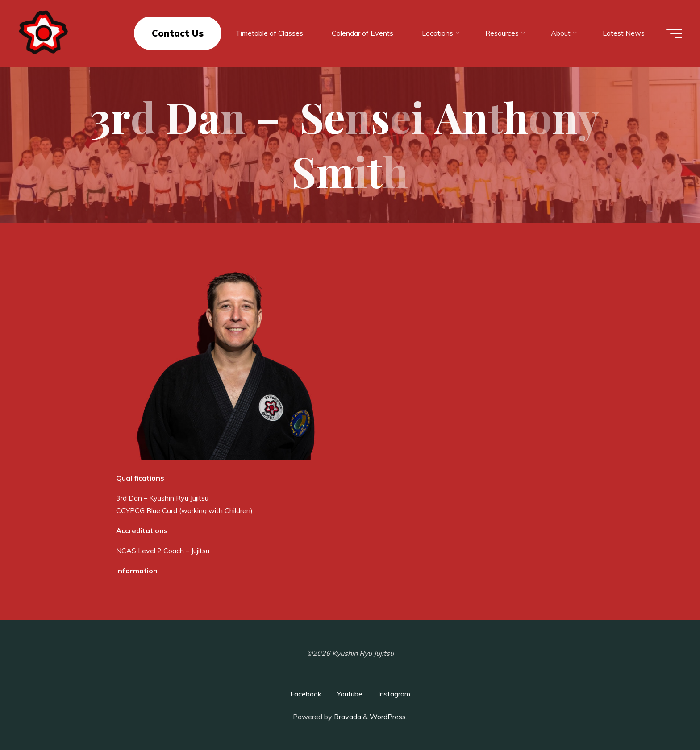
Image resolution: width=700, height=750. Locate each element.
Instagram (394, 694)
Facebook (306, 694)
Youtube (350, 694)
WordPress (388, 717)
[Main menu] (674, 33)
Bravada (347, 717)
